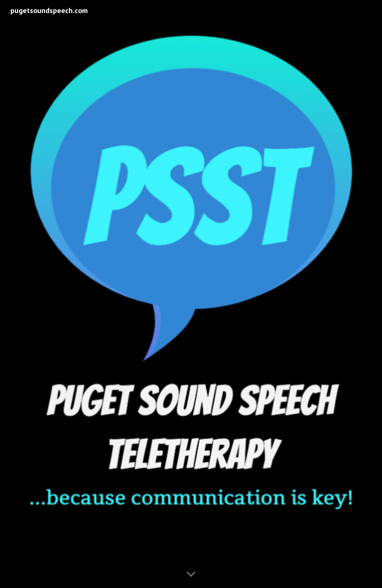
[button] (191, 575)
